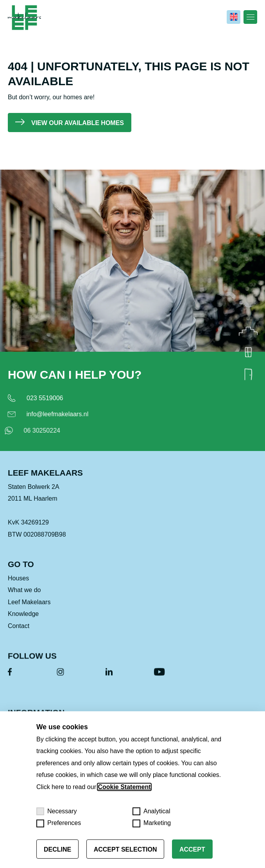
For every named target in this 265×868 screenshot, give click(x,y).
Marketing (152, 823)
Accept (192, 849)
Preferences (59, 823)
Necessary (57, 811)
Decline (57, 849)
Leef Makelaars (29, 608)
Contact (19, 632)
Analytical (151, 811)
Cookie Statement (124, 787)
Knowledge (23, 620)
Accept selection (125, 849)
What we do (24, 596)
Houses (18, 584)
